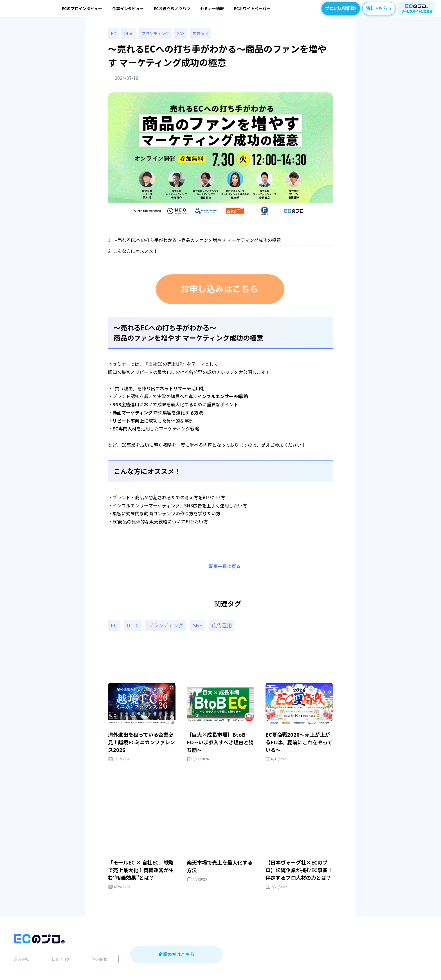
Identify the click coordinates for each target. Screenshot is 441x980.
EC (113, 33)
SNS (181, 33)
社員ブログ (61, 959)
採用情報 (100, 959)
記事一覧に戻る (225, 566)
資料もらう (379, 8)
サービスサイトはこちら (417, 11)
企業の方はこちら (176, 954)
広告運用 (201, 33)
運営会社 (21, 959)
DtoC (129, 33)
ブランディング (155, 33)
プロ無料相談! (341, 8)
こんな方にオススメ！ (135, 251)
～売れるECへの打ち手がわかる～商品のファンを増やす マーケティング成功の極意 (197, 240)
